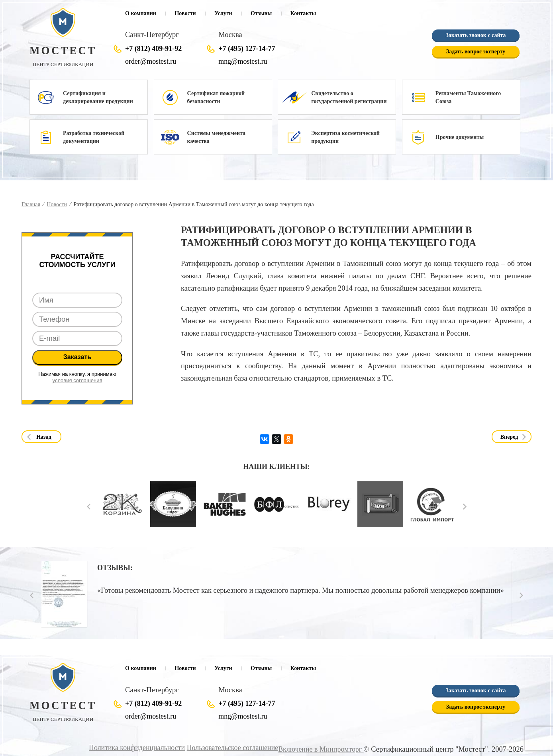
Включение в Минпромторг (320, 749)
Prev (89, 506)
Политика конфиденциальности (130, 747)
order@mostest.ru (151, 61)
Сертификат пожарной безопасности (216, 97)
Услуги (223, 13)
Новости (185, 13)
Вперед (509, 437)
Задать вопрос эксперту (476, 52)
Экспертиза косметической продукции (345, 137)
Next (465, 506)
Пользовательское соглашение (229, 747)
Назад (44, 437)
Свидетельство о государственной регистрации (349, 97)
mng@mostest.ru (243, 61)
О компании (141, 13)
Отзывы (261, 13)
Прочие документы (460, 137)
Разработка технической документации (94, 137)
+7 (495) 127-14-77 (247, 49)
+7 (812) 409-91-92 (153, 49)
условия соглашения (77, 380)
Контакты (303, 13)
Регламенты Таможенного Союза (468, 97)
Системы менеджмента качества (216, 137)
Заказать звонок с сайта (476, 35)
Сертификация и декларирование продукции (98, 97)
